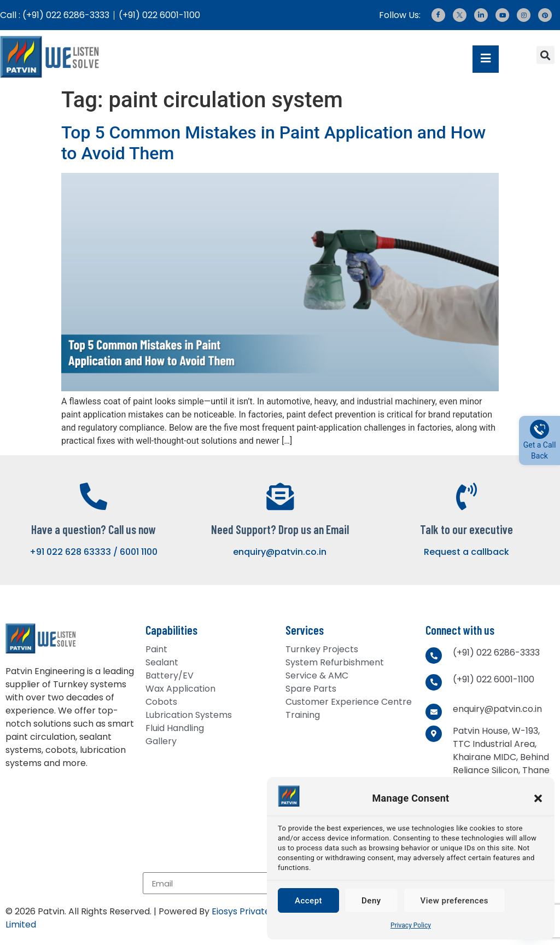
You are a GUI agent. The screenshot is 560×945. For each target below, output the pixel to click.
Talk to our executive (466, 529)
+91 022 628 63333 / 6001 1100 (94, 552)
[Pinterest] (545, 15)
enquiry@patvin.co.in (280, 552)
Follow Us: (400, 15)
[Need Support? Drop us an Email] (280, 496)
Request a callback (466, 552)
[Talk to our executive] (466, 496)
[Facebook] (438, 15)
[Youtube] (502, 15)
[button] (538, 798)
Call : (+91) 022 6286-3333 (55, 15)
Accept (308, 901)
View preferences (454, 901)
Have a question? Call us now (94, 529)
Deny (371, 901)
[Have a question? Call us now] (94, 496)
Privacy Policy (411, 925)
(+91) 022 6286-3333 (496, 653)
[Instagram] (524, 15)
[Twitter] (460, 15)
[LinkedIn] (481, 15)
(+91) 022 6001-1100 (159, 15)
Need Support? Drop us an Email (280, 529)
